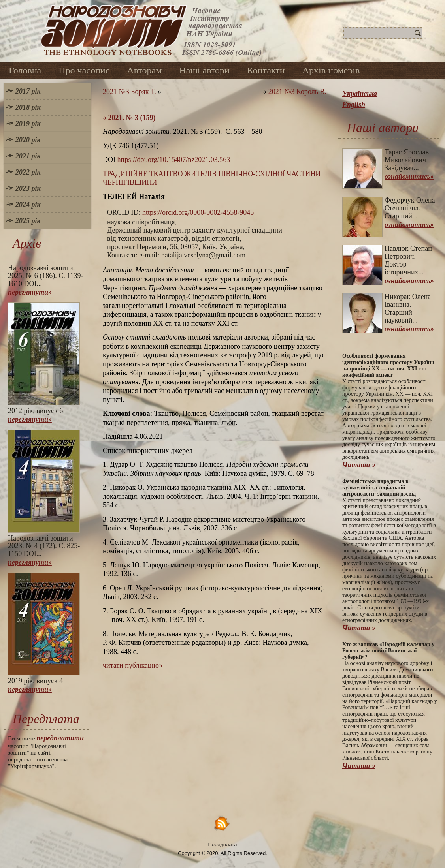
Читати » (359, 465)
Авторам (144, 70)
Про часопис (84, 70)
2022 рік (28, 172)
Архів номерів (331, 70)
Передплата (223, 845)
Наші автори (204, 70)
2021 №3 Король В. (297, 92)
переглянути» (30, 292)
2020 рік (28, 140)
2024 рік (28, 205)
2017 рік (28, 91)
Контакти (266, 70)
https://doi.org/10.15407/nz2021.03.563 (174, 160)
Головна (25, 70)
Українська (360, 94)
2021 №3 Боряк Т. (129, 92)
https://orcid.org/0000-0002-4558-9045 (198, 212)
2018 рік (28, 107)
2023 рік (28, 188)
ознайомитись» (409, 177)
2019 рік (28, 124)
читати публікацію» (133, 665)
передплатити (60, 738)
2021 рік (28, 156)
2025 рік (28, 221)
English (354, 105)
